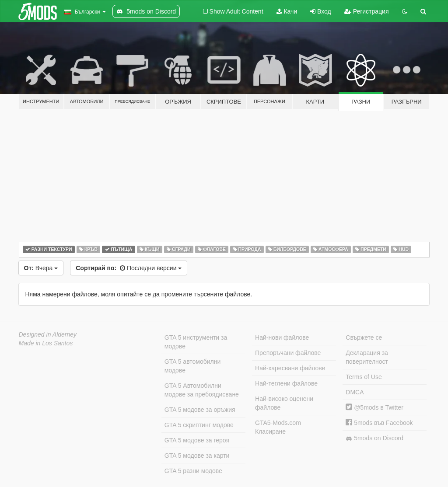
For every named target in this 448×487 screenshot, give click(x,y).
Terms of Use (364, 377)
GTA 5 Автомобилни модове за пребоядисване (202, 390)
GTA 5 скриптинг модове (199, 425)
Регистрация (367, 11)
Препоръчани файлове (288, 353)
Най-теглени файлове (286, 383)
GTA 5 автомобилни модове (192, 366)
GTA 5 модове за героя (197, 440)
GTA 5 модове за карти (197, 456)
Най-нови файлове (282, 337)
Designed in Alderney (48, 334)
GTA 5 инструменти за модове (196, 342)
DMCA (355, 392)
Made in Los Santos (46, 343)
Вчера (41, 268)
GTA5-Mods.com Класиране (278, 427)
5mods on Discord (374, 438)
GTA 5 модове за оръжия (200, 410)
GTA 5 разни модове (193, 471)
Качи (287, 11)
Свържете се (364, 337)
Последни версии (129, 268)
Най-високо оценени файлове (284, 403)
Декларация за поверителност (367, 357)
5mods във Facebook (379, 423)
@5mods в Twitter (374, 407)
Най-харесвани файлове (290, 368)
